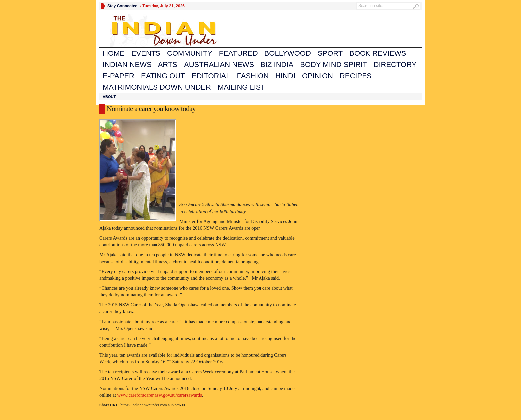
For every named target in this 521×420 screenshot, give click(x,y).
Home (114, 53)
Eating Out (163, 76)
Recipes (356, 76)
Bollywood (288, 53)
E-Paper (118, 76)
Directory (395, 65)
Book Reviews (378, 53)
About (109, 97)
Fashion (253, 76)
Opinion (317, 76)
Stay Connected (122, 6)
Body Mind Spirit (333, 65)
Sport (330, 53)
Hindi (285, 76)
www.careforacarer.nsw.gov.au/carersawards (160, 395)
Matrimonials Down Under (157, 87)
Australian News (219, 65)
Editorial (211, 76)
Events (146, 53)
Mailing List (241, 87)
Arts (168, 65)
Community (190, 53)
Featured (238, 53)
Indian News (127, 65)
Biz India (277, 65)
